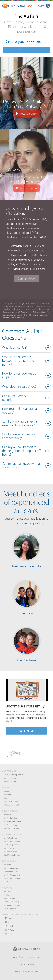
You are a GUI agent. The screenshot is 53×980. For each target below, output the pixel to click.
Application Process (11, 872)
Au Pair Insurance (11, 882)
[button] (26, 348)
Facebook (10, 918)
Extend (7, 798)
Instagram (10, 934)
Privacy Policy (35, 957)
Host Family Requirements (14, 821)
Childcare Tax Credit (12, 805)
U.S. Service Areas (11, 852)
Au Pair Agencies (10, 909)
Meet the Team (10, 898)
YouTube (9, 930)
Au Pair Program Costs (12, 875)
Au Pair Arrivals (10, 848)
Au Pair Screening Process (14, 775)
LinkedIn (10, 926)
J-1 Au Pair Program (11, 838)
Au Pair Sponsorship (12, 868)
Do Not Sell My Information (27, 971)
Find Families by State (12, 855)
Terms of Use (18, 957)
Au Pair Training (10, 778)
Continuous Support (12, 825)
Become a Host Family (12, 828)
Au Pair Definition (11, 818)
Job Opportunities (12, 902)
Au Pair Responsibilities (13, 845)
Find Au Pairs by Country (13, 781)
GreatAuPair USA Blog (13, 905)
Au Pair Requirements (12, 841)
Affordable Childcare (12, 801)
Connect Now (27, 278)
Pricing (7, 791)
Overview (8, 815)
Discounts (8, 795)
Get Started (27, 731)
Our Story (8, 891)
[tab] (26, 348)
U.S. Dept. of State (27, 964)
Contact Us (8, 895)
